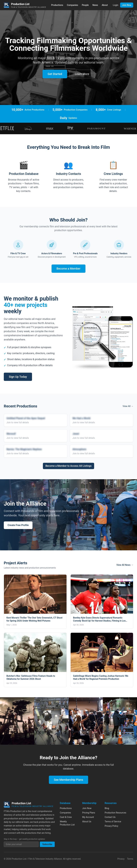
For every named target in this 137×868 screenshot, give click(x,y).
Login (116, 5)
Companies (73, 5)
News (95, 5)
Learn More (82, 74)
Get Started (55, 74)
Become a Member (69, 269)
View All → (128, 406)
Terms (130, 859)
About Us (87, 822)
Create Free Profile (18, 525)
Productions (57, 5)
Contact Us (110, 817)
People (85, 5)
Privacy (121, 859)
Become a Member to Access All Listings (68, 466)
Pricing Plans (89, 813)
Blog (107, 808)
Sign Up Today (18, 377)
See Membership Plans (68, 780)
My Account (88, 817)
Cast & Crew (66, 817)
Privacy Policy (111, 826)
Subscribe (47, 844)
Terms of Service (113, 822)
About (105, 5)
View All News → (125, 565)
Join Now (127, 5)
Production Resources (115, 813)
